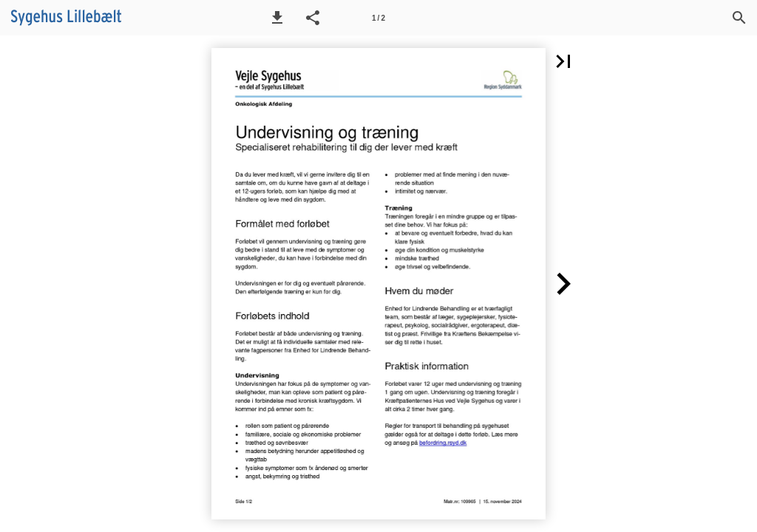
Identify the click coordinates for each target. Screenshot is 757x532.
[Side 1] (378, 18)
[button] (277, 18)
